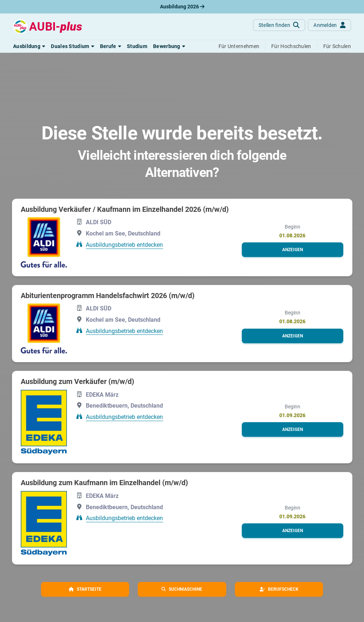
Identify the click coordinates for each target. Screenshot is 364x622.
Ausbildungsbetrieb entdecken (124, 245)
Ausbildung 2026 (182, 7)
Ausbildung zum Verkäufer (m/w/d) (77, 381)
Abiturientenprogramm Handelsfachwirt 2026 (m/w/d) (108, 296)
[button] (29, 46)
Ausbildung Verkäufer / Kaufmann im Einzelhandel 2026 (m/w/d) (125, 209)
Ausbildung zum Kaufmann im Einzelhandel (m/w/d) (104, 483)
